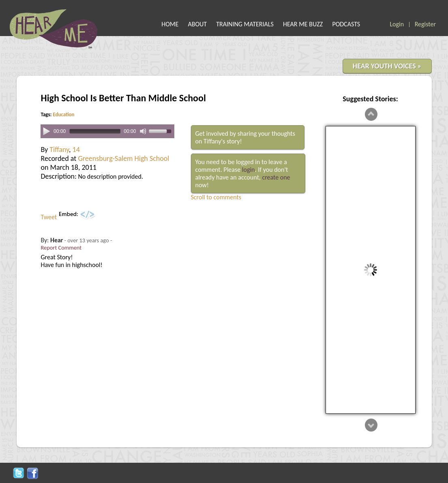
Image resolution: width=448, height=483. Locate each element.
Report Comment (61, 248)
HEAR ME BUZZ (303, 24)
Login (397, 24)
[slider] (94, 131)
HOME (170, 24)
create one (276, 177)
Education (63, 114)
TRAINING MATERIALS (245, 24)
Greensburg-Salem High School (123, 158)
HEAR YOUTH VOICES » (387, 66)
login (249, 170)
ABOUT (198, 24)
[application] (107, 131)
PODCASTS (346, 24)
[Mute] (143, 131)
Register (425, 24)
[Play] (46, 131)
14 (76, 150)
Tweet (49, 217)
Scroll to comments (216, 197)
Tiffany (59, 150)
